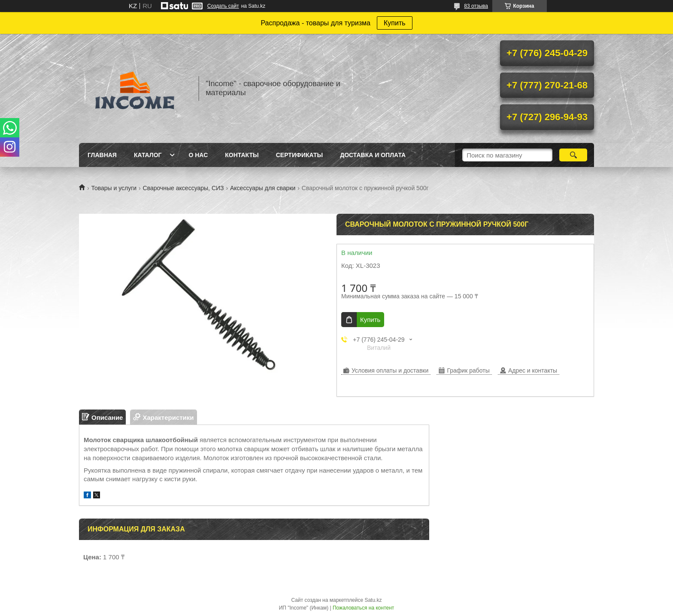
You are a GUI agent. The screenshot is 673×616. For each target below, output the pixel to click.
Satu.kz (373, 600)
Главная (102, 155)
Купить (395, 23)
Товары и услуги (114, 188)
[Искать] (573, 155)
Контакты (242, 155)
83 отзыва (476, 6)
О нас (198, 155)
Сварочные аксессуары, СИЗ (183, 188)
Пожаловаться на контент (363, 608)
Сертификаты (299, 155)
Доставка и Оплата (373, 155)
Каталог (148, 155)
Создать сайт (223, 6)
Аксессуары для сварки (263, 188)
